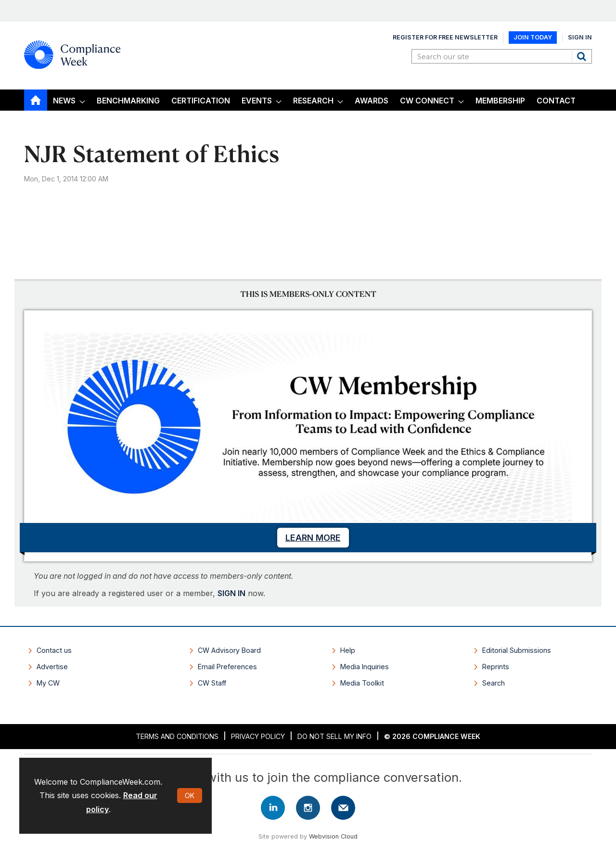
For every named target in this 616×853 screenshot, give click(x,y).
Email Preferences (227, 667)
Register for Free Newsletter (445, 37)
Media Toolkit (362, 683)
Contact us (54, 650)
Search (583, 56)
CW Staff (212, 683)
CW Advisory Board (229, 650)
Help (348, 650)
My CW (48, 683)
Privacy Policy (258, 736)
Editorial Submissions (517, 650)
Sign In (580, 37)
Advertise (52, 667)
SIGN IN (231, 593)
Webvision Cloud (333, 836)
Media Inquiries (365, 667)
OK (190, 796)
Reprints (496, 667)
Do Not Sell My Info (334, 736)
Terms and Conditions (177, 736)
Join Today (533, 37)
